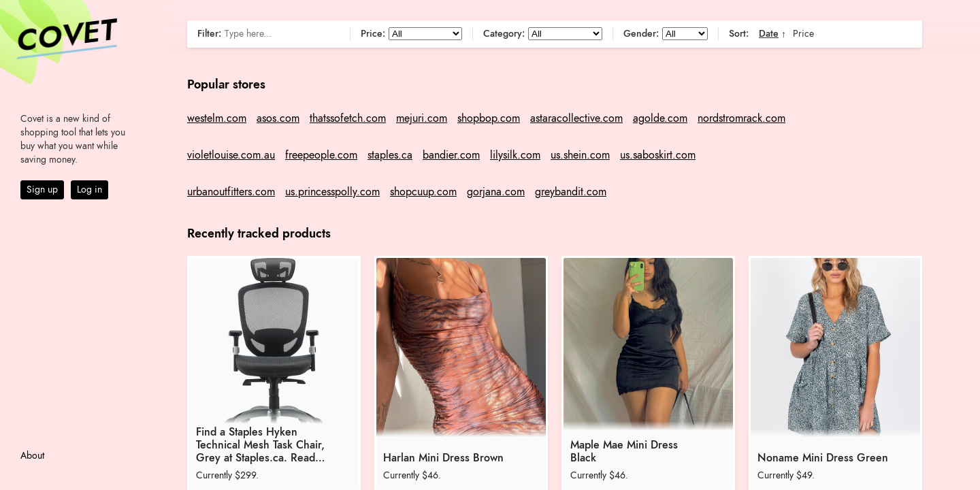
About (32, 456)
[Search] (280, 34)
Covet (65, 37)
